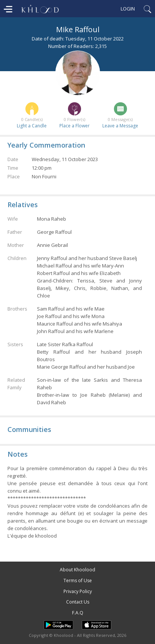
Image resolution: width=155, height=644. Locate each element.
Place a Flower (75, 126)
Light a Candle (32, 126)
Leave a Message (120, 126)
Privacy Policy (78, 591)
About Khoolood (77, 570)
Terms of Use (78, 580)
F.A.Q (78, 613)
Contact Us (78, 602)
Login (128, 9)
